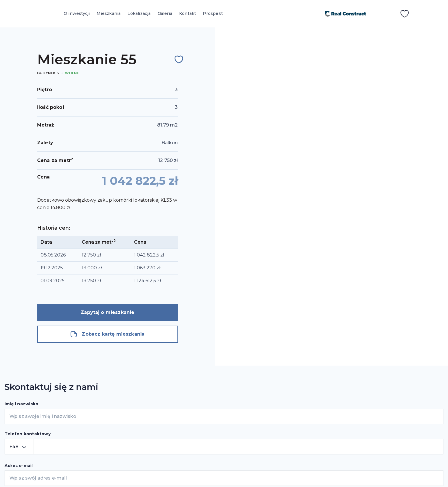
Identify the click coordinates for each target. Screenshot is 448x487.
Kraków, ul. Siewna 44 (320, 404)
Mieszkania (109, 13)
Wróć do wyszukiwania (279, 43)
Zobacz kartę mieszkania (107, 334)
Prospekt (213, 13)
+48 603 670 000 (309, 443)
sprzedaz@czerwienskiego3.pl (330, 417)
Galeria (165, 13)
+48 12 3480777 (314, 430)
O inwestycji (77, 13)
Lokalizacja (139, 13)
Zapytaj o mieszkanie (107, 312)
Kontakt (188, 13)
